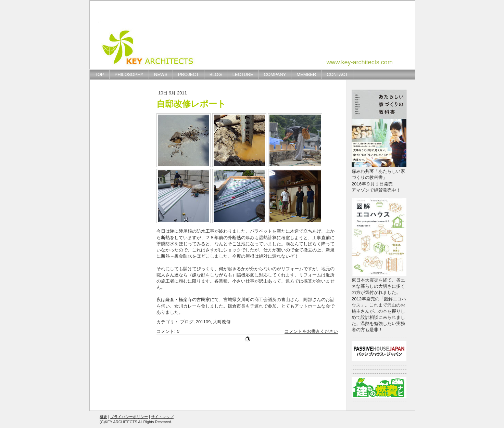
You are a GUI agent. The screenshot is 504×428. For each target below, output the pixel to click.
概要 (103, 417)
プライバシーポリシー (129, 417)
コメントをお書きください (311, 331)
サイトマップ (162, 417)
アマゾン (361, 190)
